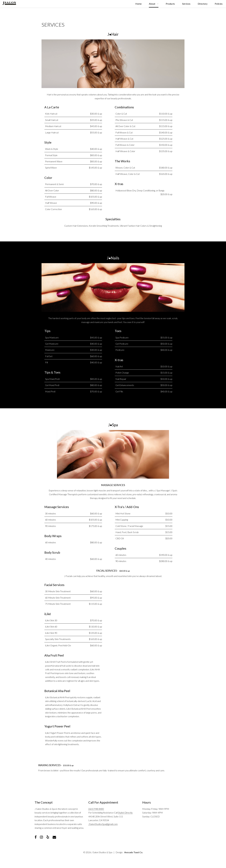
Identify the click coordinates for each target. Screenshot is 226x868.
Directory (203, 4)
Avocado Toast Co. (133, 852)
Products (170, 4)
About (152, 4)
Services (186, 4)
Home (138, 4)
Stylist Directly (125, 813)
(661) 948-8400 (96, 809)
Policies (219, 4)
